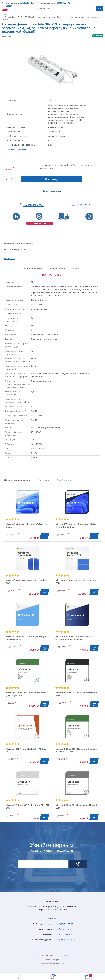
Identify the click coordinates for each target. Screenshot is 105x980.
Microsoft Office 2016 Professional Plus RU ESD (77, 806)
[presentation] (53, 275)
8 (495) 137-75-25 (65, 929)
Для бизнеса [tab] (64, 480)
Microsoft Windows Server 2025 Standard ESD (26, 582)
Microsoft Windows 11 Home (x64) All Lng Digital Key (27, 526)
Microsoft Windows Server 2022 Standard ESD (76, 582)
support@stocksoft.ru (67, 940)
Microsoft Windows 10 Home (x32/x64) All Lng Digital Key (26, 638)
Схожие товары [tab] (57, 268)
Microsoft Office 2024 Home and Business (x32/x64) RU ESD (27, 694)
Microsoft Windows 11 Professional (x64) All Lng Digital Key (76, 526)
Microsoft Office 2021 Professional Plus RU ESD (77, 694)
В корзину (51, 179)
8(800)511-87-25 (64, 3)
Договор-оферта (53, 960)
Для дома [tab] (43, 480)
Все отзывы (10, 258)
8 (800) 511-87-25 (65, 924)
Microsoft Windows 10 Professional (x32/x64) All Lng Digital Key (73, 638)
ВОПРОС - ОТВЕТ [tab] (53, 275)
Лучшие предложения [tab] (17, 480)
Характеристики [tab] (33, 268)
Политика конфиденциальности (52, 963)
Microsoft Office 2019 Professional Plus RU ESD (27, 806)
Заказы (54, 978)
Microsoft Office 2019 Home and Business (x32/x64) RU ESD (76, 750)
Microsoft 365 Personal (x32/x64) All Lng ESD (26, 750)
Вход (20, 978)
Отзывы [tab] (77, 268)
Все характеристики (17, 149)
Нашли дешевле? (34, 205)
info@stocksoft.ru (26, 3)
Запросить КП (84, 205)
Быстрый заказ (52, 191)
